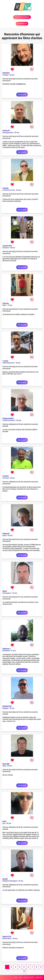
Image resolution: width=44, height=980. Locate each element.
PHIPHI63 (6, 73)
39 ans (21, 881)
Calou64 (5, 188)
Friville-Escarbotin (9, 420)
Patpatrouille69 (8, 418)
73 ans (10, 305)
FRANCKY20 (7, 706)
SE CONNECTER (22, 24)
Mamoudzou (7, 938)
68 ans (13, 248)
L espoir (5, 361)
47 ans (15, 593)
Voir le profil (22, 95)
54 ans (12, 478)
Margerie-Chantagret (10, 881)
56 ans (19, 420)
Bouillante (6, 651)
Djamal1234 (7, 937)
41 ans (13, 651)
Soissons (6, 248)
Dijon (4, 305)
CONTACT (39, 977)
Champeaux (7, 593)
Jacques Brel (7, 246)
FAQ (16, 977)
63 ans (10, 535)
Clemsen (6, 303)
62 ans (19, 190)
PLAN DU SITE (29, 977)
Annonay (6, 478)
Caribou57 (6, 131)
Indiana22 (6, 534)
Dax (4, 823)
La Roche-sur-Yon (9, 190)
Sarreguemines (8, 133)
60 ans (17, 133)
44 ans (18, 363)
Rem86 (5, 879)
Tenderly (6, 476)
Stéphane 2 (7, 649)
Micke (5, 591)
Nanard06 (6, 764)
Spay (4, 766)
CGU (21, 977)
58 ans (12, 75)
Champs (5, 75)
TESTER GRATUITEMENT (22, 17)
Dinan (5, 535)
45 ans (15, 938)
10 (24, 971)
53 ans (12, 708)
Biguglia (5, 708)
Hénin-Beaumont (8, 363)
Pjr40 (4, 821)
